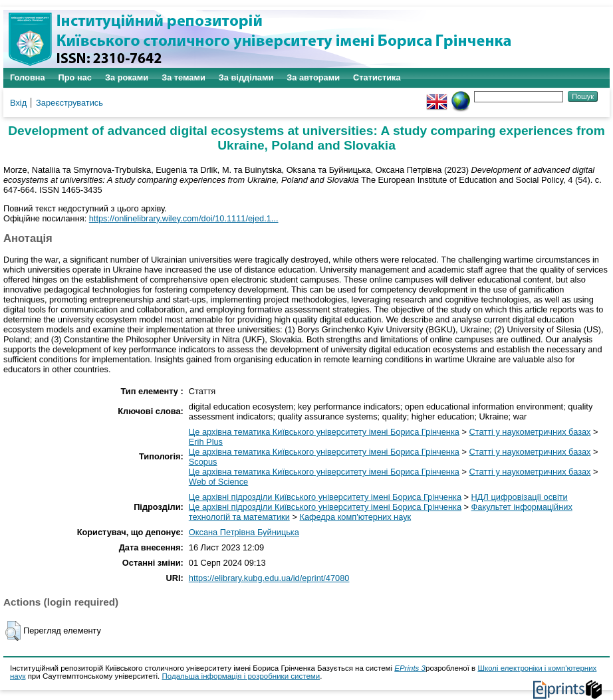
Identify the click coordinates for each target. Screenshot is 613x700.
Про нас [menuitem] (75, 77)
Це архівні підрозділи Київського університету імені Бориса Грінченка (325, 497)
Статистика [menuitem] (377, 77)
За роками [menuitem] (127, 77)
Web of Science (218, 482)
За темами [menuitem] (184, 77)
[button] (13, 631)
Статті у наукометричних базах (530, 432)
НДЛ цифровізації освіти (520, 497)
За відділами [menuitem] (246, 77)
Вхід (18, 103)
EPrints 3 (410, 668)
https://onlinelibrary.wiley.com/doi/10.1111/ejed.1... (184, 218)
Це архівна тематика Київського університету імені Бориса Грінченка (324, 432)
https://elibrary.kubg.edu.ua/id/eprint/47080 (269, 578)
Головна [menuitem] (28, 77)
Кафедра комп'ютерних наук (355, 517)
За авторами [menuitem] (313, 77)
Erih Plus (206, 442)
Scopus (203, 462)
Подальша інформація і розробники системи (241, 676)
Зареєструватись (69, 103)
